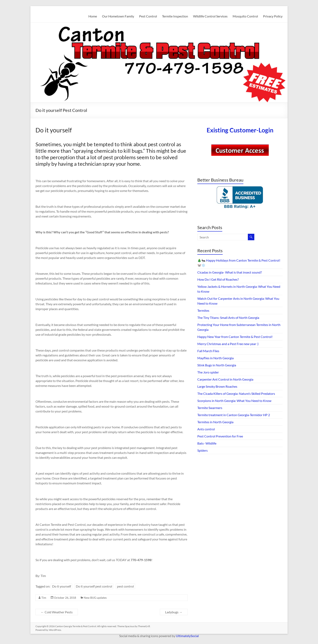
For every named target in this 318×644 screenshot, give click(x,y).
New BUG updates (95, 598)
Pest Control (148, 16)
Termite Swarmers (210, 408)
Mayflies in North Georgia (215, 358)
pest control (125, 586)
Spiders (203, 450)
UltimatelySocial (187, 636)
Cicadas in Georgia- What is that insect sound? (230, 272)
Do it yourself (62, 586)
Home (93, 16)
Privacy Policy (273, 16)
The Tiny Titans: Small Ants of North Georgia (228, 318)
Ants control (206, 429)
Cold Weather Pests (57, 612)
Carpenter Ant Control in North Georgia (225, 379)
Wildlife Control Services (210, 16)
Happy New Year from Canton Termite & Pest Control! (235, 337)
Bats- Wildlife (207, 443)
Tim (44, 598)
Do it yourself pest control (94, 586)
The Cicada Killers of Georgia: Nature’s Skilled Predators (236, 393)
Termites (203, 310)
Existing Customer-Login (240, 130)
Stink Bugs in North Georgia (217, 365)
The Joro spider (208, 372)
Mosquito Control (245, 16)
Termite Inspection (175, 16)
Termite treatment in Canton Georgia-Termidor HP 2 (234, 415)
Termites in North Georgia (215, 422)
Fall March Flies (208, 351)
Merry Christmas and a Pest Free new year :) (228, 344)
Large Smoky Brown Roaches (217, 386)
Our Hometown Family (118, 16)
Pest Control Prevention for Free (220, 436)
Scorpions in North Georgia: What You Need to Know (234, 401)
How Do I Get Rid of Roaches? (218, 279)
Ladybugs (174, 612)
